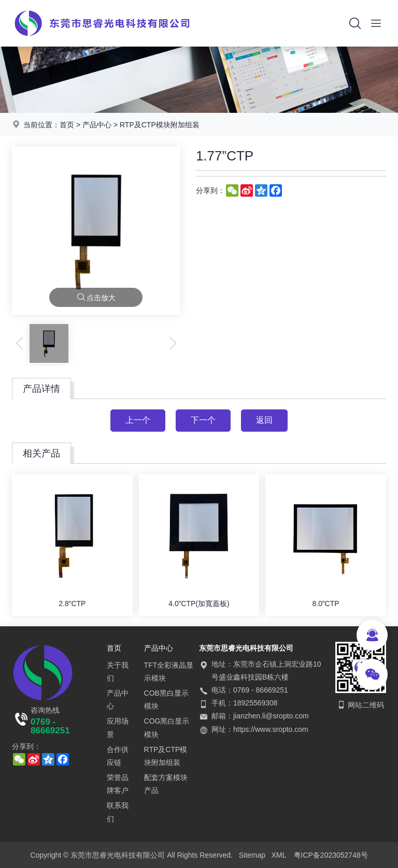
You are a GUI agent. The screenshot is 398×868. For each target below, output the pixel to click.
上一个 (138, 420)
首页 (67, 125)
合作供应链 (118, 756)
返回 (264, 420)
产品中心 (97, 125)
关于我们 (118, 672)
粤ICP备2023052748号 (331, 855)
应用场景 (118, 727)
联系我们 (118, 812)
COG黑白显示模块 (167, 727)
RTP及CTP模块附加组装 (160, 125)
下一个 (203, 420)
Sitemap (252, 855)
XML (279, 855)
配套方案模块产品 (166, 784)
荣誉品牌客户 (118, 784)
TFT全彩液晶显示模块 (169, 672)
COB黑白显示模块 (166, 700)
